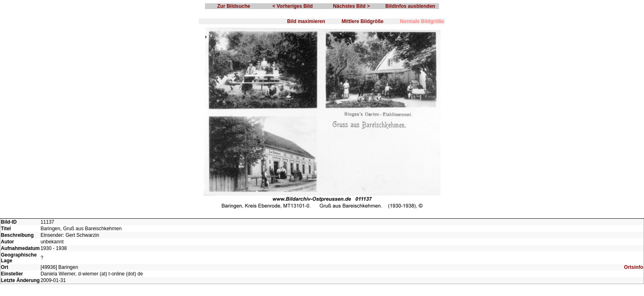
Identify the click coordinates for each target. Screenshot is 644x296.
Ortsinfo (634, 267)
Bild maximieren (306, 21)
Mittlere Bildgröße (363, 21)
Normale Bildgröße (422, 21)
